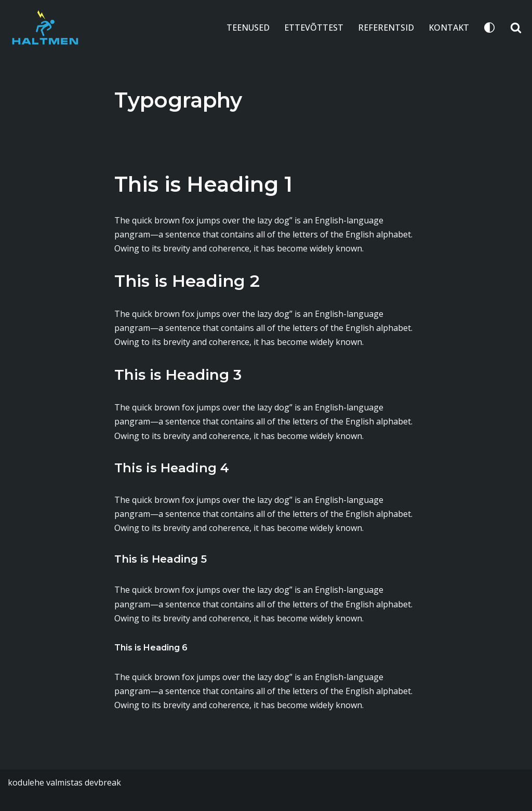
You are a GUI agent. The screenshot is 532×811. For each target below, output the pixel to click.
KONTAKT (449, 28)
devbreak (103, 782)
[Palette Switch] (489, 28)
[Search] (516, 28)
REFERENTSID (386, 28)
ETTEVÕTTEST (314, 28)
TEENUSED (248, 28)
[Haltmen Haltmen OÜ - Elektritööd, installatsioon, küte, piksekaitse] (45, 28)
